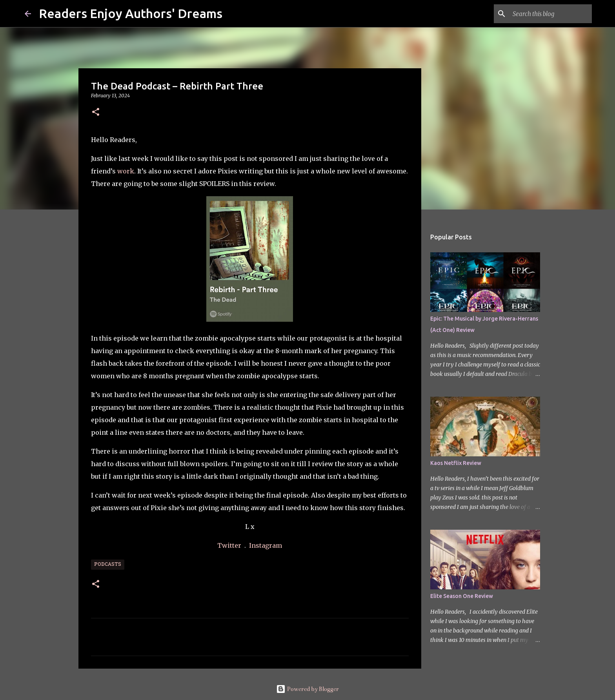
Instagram (266, 545)
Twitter (230, 545)
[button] (96, 112)
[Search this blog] (551, 14)
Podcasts (108, 565)
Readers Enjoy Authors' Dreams (131, 13)
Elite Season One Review (462, 596)
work (126, 171)
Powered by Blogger (307, 689)
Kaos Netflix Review (456, 463)
